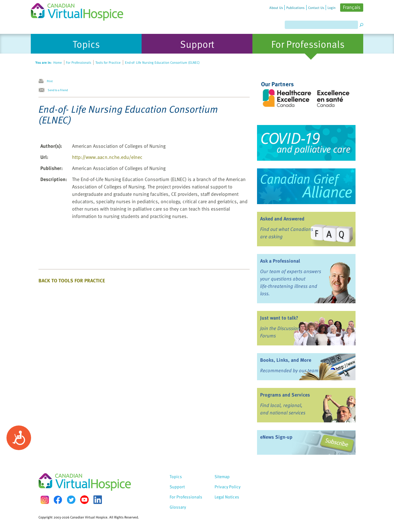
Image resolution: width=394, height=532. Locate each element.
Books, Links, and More (286, 360)
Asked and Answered (282, 219)
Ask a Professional (280, 261)
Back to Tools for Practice (72, 280)
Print (50, 81)
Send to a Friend (58, 90)
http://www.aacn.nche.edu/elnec (107, 157)
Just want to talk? (279, 318)
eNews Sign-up (276, 437)
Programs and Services (285, 395)
